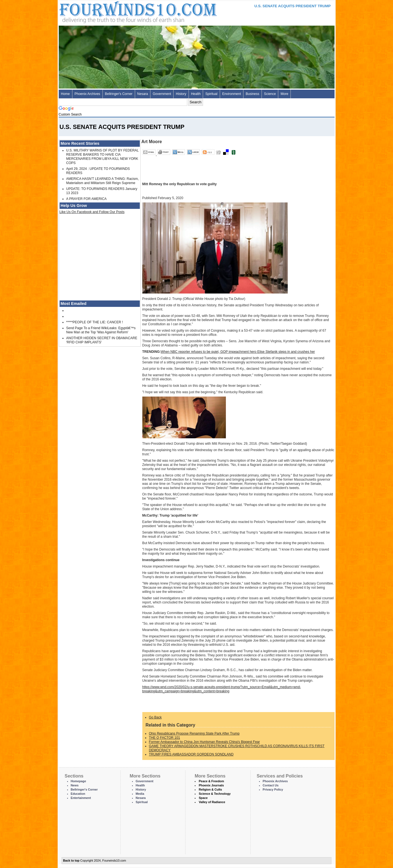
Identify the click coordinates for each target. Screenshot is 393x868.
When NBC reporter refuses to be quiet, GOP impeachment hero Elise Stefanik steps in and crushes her (238, 352)
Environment (232, 94)
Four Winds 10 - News (114, 11)
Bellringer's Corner (119, 94)
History (181, 94)
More (284, 94)
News (75, 785)
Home (65, 94)
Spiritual (211, 94)
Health (196, 94)
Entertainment (81, 798)
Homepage (78, 781)
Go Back (155, 717)
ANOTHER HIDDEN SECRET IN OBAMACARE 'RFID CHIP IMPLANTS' (102, 340)
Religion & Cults (210, 789)
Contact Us (271, 785)
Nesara (143, 94)
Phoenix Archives (87, 94)
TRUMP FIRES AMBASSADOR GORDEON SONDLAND (191, 754)
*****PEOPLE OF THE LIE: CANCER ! (95, 322)
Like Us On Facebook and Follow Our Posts (92, 212)
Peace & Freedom (212, 781)
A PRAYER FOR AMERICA (86, 199)
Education (78, 794)
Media (140, 794)
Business (252, 94)
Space (203, 798)
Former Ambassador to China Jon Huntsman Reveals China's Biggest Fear (204, 742)
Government (162, 94)
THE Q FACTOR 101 (165, 738)
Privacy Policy (273, 789)
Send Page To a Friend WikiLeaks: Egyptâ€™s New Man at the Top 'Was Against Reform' (101, 330)
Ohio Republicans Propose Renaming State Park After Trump (194, 733)
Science (270, 94)
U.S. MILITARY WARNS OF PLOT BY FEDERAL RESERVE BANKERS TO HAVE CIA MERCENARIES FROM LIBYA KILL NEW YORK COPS (102, 157)
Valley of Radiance (212, 802)
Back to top (71, 860)
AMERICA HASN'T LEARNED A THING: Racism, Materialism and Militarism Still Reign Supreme (103, 181)
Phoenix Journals (211, 785)
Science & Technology (215, 794)
